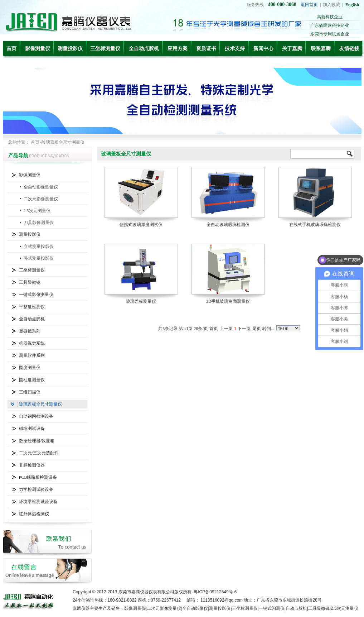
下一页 (244, 329)
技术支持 (235, 49)
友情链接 (349, 49)
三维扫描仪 (30, 392)
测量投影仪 (70, 49)
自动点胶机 (296, 608)
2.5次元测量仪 (37, 211)
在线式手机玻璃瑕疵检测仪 (315, 225)
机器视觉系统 (32, 343)
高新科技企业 (330, 17)
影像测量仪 (38, 49)
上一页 (226, 329)
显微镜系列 (30, 331)
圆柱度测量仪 (32, 380)
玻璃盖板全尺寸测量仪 (40, 404)
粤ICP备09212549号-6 (215, 592)
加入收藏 (331, 5)
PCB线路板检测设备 (38, 477)
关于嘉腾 (292, 49)
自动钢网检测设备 (36, 416)
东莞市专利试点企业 (330, 34)
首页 (11, 49)
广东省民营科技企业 (330, 25)
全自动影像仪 (195, 608)
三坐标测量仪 (105, 49)
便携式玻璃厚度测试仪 (141, 225)
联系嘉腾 (321, 49)
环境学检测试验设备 (38, 502)
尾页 (257, 329)
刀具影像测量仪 (39, 223)
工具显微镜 (30, 282)
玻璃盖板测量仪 (141, 301)
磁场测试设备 (32, 429)
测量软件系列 (32, 355)
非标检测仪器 (32, 465)
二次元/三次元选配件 (39, 453)
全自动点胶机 (144, 49)
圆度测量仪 (30, 368)
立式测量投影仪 (39, 247)
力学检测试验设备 (36, 489)
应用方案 (178, 49)
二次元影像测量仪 (41, 199)
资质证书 (206, 49)
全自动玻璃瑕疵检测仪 (228, 225)
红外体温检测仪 (34, 514)
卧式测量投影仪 (39, 258)
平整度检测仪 (32, 307)
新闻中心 (263, 49)
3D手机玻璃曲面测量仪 (228, 301)
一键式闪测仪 (272, 608)
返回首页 (309, 5)
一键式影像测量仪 (36, 295)
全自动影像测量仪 (41, 187)
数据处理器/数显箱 (37, 441)
